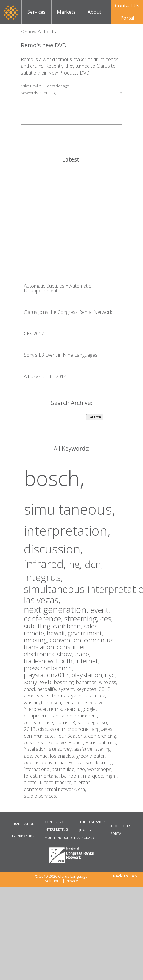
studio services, (41, 796)
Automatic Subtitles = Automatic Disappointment (57, 288)
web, (47, 682)
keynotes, (88, 689)
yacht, (78, 696)
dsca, (57, 702)
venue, (42, 756)
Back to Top (125, 876)
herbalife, (48, 689)
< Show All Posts (38, 32)
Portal (127, 18)
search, (73, 709)
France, (77, 742)
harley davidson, (78, 762)
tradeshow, (40, 661)
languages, (102, 729)
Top (119, 93)
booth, (66, 661)
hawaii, (57, 633)
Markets (66, 12)
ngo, (82, 769)
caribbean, (68, 626)
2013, (31, 729)
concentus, (99, 640)
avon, (30, 696)
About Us (94, 16)
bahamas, (87, 682)
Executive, (57, 742)
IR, (74, 722)
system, (67, 689)
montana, (50, 776)
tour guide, (65, 769)
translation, (40, 647)
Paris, (92, 742)
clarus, (63, 722)
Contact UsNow (127, 7)
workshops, (100, 769)
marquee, (94, 776)
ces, (106, 618)
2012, (105, 689)
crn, (82, 789)
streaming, (82, 618)
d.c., (112, 696)
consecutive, (91, 702)
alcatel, (32, 782)
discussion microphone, (64, 729)
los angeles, (63, 756)
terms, (57, 709)
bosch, (54, 478)
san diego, (89, 722)
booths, (33, 762)
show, (66, 654)
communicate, (40, 736)
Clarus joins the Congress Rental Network (68, 312)
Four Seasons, (72, 736)
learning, (105, 762)
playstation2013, (48, 675)
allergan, (83, 782)
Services (36, 12)
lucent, (48, 782)
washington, (37, 702)
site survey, (62, 749)
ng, (77, 564)
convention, (67, 640)
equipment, (37, 715)
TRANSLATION (23, 824)
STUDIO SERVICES (92, 822)
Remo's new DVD (44, 45)
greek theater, (91, 756)
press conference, (48, 668)
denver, (50, 762)
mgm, (112, 776)
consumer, (72, 647)
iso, (104, 722)
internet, (87, 661)
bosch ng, (65, 682)
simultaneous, (69, 509)
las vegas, (42, 600)
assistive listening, (93, 749)
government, (85, 633)
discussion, (53, 549)
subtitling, (38, 626)
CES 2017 (34, 334)
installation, (36, 749)
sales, (91, 626)
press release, (40, 722)
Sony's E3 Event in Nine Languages (61, 355)
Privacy (72, 881)
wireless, (108, 682)
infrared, (46, 564)
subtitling (48, 93)
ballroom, (72, 776)
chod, (31, 689)
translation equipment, (74, 715)
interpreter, (36, 709)
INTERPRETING (24, 836)
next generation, (57, 609)
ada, (29, 756)
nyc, (110, 675)
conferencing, (103, 736)
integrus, (43, 577)
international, (38, 769)
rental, (71, 702)
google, (89, 709)
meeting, (37, 640)
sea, (42, 696)
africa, (100, 696)
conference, (44, 618)
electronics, (40, 654)
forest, (31, 776)
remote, (35, 633)
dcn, (94, 564)
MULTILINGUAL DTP (60, 838)
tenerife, (64, 782)
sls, (89, 696)
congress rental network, (51, 789)
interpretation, (67, 530)
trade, (82, 654)
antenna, (108, 742)
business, (35, 742)
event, (100, 610)
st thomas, (59, 696)
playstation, (88, 675)
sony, (32, 682)
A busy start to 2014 (45, 376)
